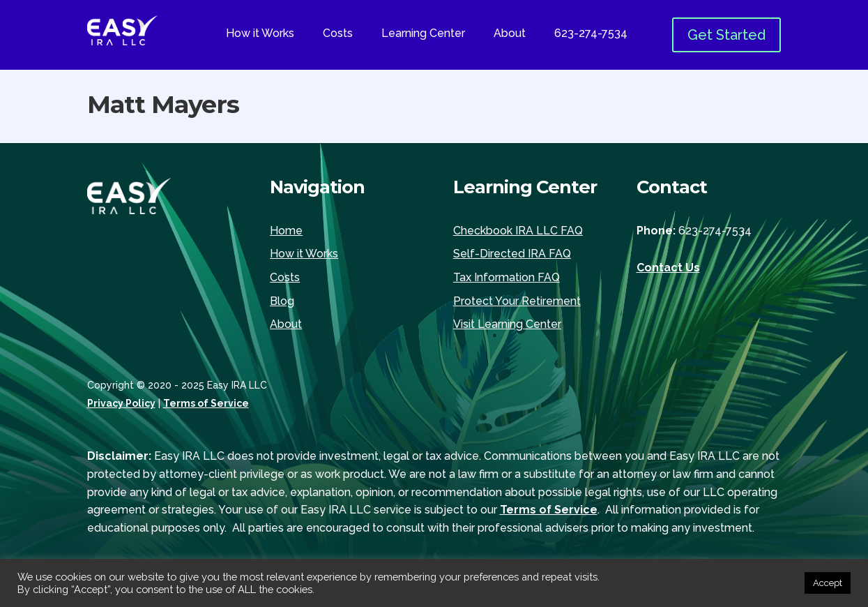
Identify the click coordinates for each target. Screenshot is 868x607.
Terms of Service (206, 403)
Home (286, 231)
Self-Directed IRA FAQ (512, 254)
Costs (338, 34)
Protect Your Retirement (517, 301)
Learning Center (423, 34)
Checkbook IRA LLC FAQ (518, 231)
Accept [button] (828, 583)
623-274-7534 (591, 34)
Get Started (726, 35)
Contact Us (668, 268)
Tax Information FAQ (507, 277)
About (510, 34)
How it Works (260, 34)
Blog (282, 301)
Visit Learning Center (507, 324)
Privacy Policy (121, 403)
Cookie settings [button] (758, 583)
